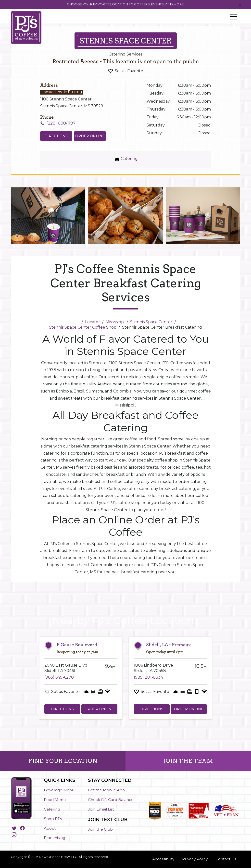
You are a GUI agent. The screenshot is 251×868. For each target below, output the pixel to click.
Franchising (55, 838)
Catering (52, 809)
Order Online (90, 136)
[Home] (77, 322)
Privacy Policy (195, 859)
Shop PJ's (53, 819)
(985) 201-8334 (148, 677)
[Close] (240, 5)
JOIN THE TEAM (188, 761)
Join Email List (101, 809)
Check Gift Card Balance (111, 800)
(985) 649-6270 (59, 677)
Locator (93, 322)
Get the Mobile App (107, 790)
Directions (62, 709)
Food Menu (55, 800)
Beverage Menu (59, 790)
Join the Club (100, 829)
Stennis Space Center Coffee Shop (83, 327)
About (50, 828)
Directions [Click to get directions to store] (56, 136)
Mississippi (115, 322)
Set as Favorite (129, 71)
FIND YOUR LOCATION (63, 761)
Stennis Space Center (151, 322)
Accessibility (163, 859)
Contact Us (226, 859)
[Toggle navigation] (234, 16)
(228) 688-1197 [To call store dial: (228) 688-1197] (61, 123)
